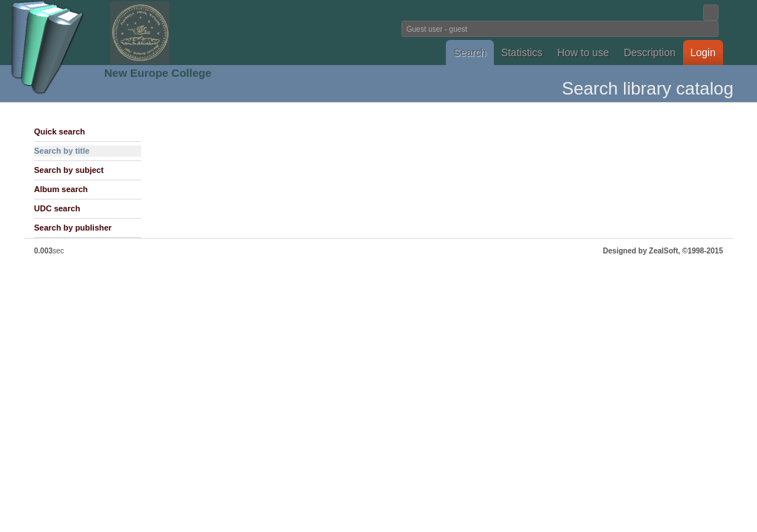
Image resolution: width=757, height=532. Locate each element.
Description (650, 52)
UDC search (57, 208)
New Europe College (158, 73)
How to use (583, 52)
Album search (61, 189)
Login (703, 52)
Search (469, 52)
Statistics (522, 52)
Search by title (62, 151)
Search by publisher (73, 228)
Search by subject (69, 170)
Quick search (60, 132)
